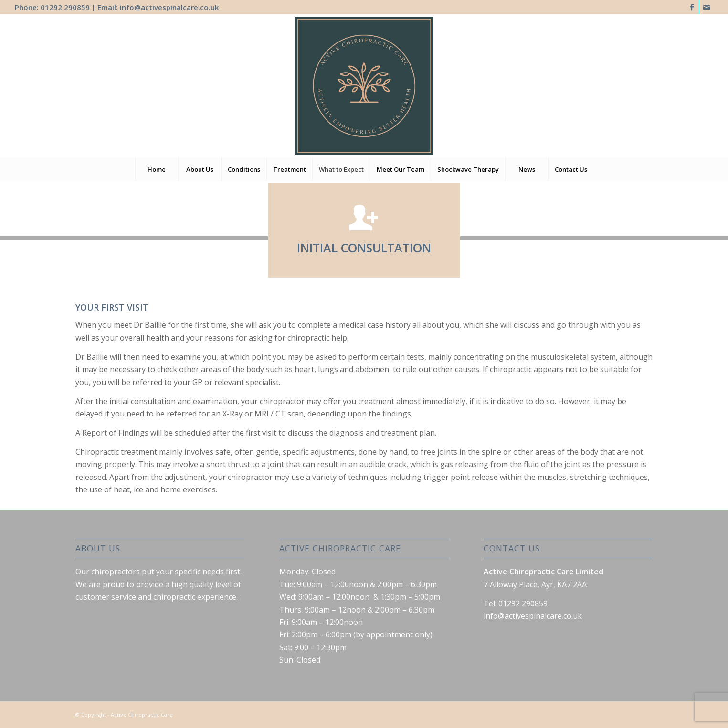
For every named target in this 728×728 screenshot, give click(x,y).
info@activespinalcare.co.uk (169, 7)
